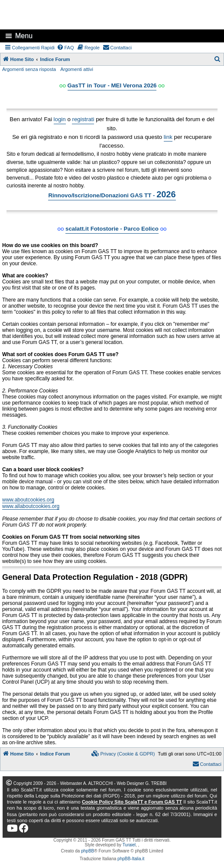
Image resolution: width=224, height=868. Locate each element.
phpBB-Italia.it (131, 859)
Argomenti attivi (77, 69)
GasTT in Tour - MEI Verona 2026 (112, 85)
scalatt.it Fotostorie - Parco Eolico (112, 229)
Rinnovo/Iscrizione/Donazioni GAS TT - (112, 194)
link (168, 137)
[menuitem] (65, 48)
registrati (83, 119)
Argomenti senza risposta (29, 69)
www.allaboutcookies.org (31, 506)
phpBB (88, 851)
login (60, 119)
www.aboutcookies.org (28, 500)
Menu (24, 36)
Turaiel (129, 845)
